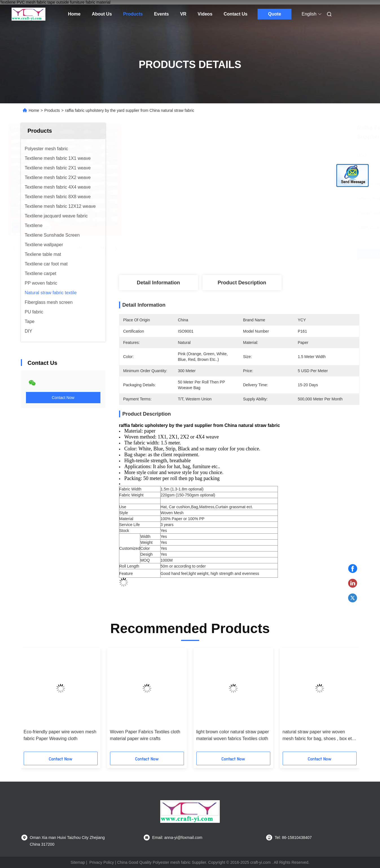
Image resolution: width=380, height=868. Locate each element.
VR (183, 14)
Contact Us (236, 14)
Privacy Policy (102, 862)
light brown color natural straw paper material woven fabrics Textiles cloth (233, 735)
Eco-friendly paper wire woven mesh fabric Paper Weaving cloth (60, 735)
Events (161, 14)
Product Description (242, 283)
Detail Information (158, 283)
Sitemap (78, 862)
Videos (205, 14)
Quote (274, 14)
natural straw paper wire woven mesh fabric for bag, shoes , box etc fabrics (318, 736)
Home (74, 14)
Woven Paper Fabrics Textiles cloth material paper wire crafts (145, 735)
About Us (102, 14)
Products (133, 14)
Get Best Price (272, 254)
